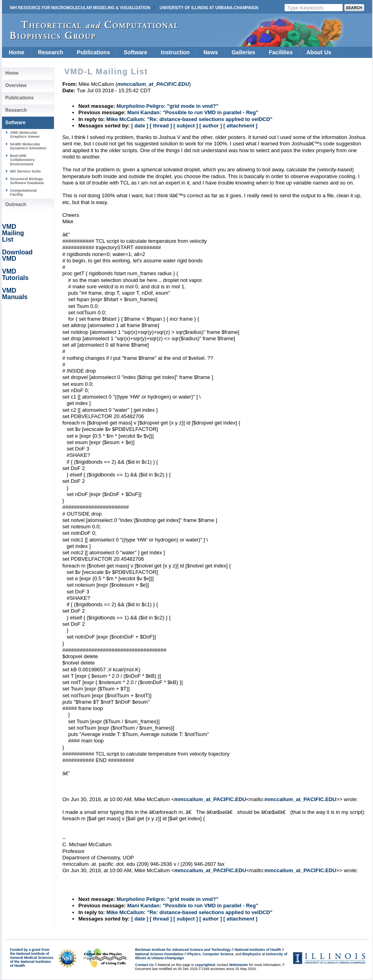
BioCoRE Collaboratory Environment (22, 160)
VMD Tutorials (15, 275)
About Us (319, 52)
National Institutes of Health (258, 950)
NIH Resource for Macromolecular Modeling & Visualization (80, 8)
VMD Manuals (15, 294)
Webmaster (238, 965)
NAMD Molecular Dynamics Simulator (28, 146)
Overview (16, 85)
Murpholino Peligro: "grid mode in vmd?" (167, 106)
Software (135, 52)
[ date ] (140, 126)
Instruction (175, 52)
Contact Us (144, 965)
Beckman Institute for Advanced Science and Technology (183, 950)
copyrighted (205, 965)
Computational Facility (23, 192)
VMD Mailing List (13, 233)
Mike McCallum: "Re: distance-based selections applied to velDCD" (189, 119)
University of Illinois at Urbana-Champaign (209, 8)
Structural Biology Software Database (27, 181)
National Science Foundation (159, 954)
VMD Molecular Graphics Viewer (25, 134)
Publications (93, 52)
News (211, 52)
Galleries (243, 52)
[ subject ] (186, 126)
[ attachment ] (240, 126)
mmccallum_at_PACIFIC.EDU (210, 799)
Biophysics (252, 954)
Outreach (16, 204)
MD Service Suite (25, 171)
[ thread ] (161, 126)
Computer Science (218, 954)
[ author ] (211, 126)
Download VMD (17, 255)
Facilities (281, 52)
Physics (194, 954)
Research (51, 52)
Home (17, 52)
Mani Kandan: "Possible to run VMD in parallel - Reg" (193, 112)
